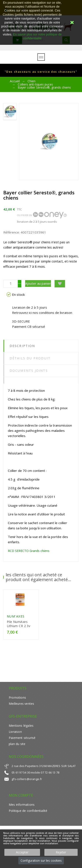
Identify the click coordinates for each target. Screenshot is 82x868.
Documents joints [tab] (29, 371)
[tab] (41, 380)
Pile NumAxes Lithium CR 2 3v (18, 624)
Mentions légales (21, 726)
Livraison (15, 732)
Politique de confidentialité (28, 811)
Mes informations (22, 805)
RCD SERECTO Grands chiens (29, 551)
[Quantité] (10, 284)
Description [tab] (22, 346)
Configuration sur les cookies (41, 860)
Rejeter (61, 852)
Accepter (22, 852)
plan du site (17, 744)
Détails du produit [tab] (30, 358)
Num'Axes (16, 616)
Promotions (17, 697)
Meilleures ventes (21, 704)
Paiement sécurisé (22, 738)
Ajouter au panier (38, 283)
